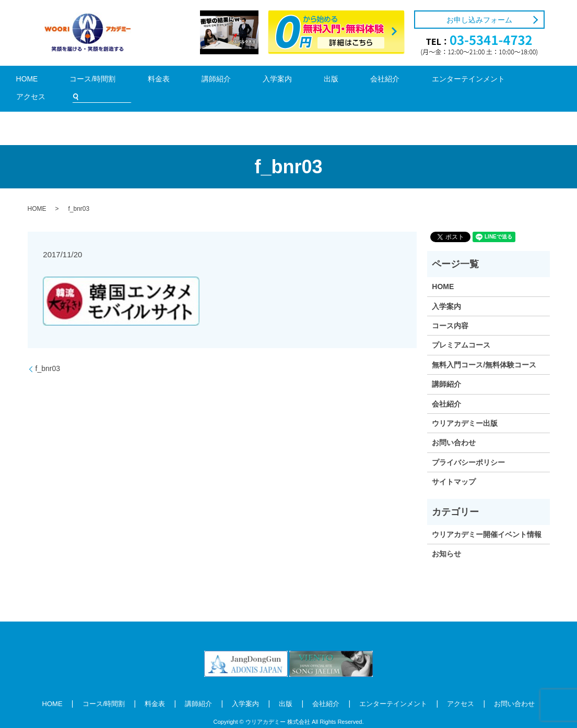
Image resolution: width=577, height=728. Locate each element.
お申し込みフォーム (479, 20)
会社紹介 (314, 81)
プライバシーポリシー (468, 447)
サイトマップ (454, 466)
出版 (275, 81)
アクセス (447, 81)
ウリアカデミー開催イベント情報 (487, 519)
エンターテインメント (380, 81)
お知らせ (446, 539)
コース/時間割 (96, 81)
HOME (45, 81)
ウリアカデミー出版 (465, 408)
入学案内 (235, 81)
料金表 (146, 81)
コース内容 (450, 310)
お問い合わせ (454, 427)
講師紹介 (189, 81)
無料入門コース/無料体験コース (484, 349)
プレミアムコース (461, 330)
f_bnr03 (48, 353)
